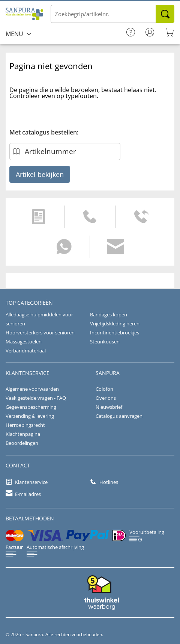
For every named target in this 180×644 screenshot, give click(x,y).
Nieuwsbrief (109, 407)
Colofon (104, 389)
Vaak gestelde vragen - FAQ (36, 398)
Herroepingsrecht (25, 425)
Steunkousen (105, 342)
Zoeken (165, 14)
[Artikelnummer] (65, 151)
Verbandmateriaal (26, 351)
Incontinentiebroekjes (115, 333)
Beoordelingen (22, 443)
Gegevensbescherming (31, 407)
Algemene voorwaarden (32, 389)
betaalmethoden (30, 518)
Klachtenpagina (23, 434)
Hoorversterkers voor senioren (40, 333)
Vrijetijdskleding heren (115, 324)
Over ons (106, 398)
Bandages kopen (109, 314)
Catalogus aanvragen (119, 416)
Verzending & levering (30, 416)
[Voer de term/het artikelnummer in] (112, 14)
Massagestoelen (24, 342)
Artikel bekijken (40, 174)
